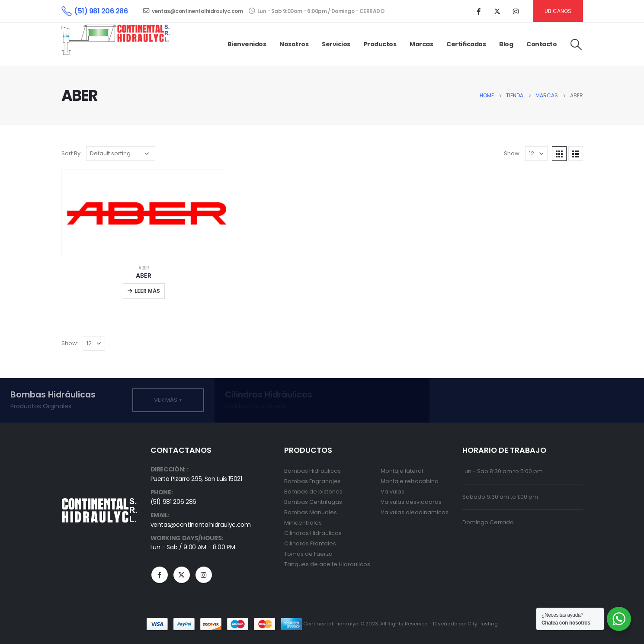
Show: (512, 153)
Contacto (541, 44)
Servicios (336, 44)
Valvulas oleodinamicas (415, 512)
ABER (144, 268)
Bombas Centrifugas (313, 502)
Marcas (421, 44)
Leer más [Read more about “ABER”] (147, 291)
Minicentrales (303, 523)
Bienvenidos (247, 44)
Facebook (160, 575)
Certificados (466, 44)
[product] (144, 213)
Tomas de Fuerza (308, 554)
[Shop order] (121, 154)
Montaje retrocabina (410, 481)
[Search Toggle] (576, 45)
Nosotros (294, 44)
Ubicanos (558, 11)
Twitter (182, 575)
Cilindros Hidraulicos (313, 533)
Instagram (204, 575)
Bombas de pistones (313, 492)
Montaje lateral (402, 471)
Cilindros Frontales (310, 543)
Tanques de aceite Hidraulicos (327, 564)
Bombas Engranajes (312, 481)
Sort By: (72, 153)
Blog (506, 44)
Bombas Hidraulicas (312, 471)
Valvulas (392, 492)
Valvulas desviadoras (411, 502)
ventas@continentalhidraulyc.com (193, 11)
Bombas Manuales (311, 512)
